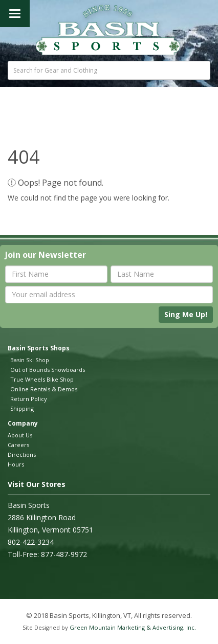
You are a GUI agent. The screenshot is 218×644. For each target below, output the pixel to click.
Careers (18, 445)
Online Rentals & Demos (44, 389)
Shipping (22, 408)
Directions (22, 454)
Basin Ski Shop (30, 360)
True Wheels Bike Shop (42, 379)
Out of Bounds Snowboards (48, 370)
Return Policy (29, 399)
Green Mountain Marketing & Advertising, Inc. (133, 627)
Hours (16, 464)
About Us (20, 435)
